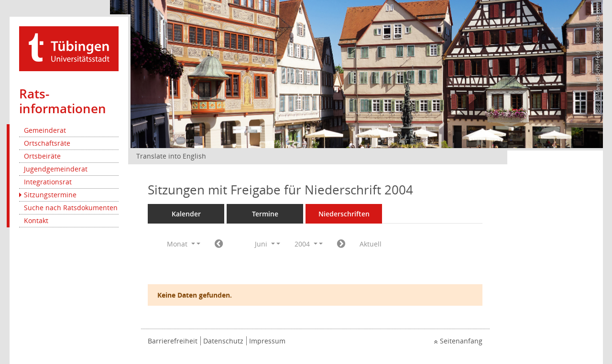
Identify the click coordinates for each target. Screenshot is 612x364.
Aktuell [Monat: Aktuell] (371, 244)
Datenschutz (223, 341)
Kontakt (36, 220)
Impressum (267, 341)
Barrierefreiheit (173, 341)
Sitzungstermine (50, 195)
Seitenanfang (461, 341)
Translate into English (171, 156)
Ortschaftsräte (47, 143)
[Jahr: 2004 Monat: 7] (341, 244)
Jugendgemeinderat (56, 169)
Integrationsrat (48, 182)
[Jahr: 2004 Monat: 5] (219, 244)
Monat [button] (181, 244)
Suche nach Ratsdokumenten (71, 208)
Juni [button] (265, 244)
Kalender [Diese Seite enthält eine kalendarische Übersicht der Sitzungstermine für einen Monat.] (186, 214)
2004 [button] (306, 244)
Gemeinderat (45, 130)
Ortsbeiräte (42, 156)
